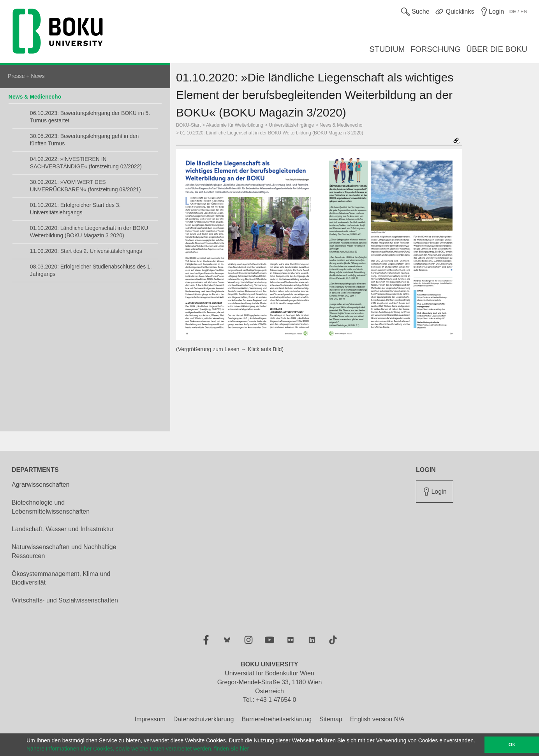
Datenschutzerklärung (204, 719)
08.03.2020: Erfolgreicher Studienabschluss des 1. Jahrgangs (91, 270)
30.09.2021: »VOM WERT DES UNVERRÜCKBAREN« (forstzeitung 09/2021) (85, 186)
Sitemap (331, 719)
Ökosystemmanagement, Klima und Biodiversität (61, 578)
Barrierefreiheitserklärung (277, 719)
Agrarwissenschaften (41, 485)
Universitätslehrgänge (291, 125)
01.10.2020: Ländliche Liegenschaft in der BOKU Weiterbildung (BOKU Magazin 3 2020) (89, 232)
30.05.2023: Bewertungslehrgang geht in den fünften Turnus (84, 140)
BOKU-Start (188, 125)
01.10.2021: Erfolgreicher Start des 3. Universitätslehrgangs (75, 209)
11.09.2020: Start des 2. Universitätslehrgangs (86, 251)
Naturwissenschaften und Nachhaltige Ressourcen (64, 551)
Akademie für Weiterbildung (235, 125)
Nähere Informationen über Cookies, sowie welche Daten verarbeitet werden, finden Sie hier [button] (138, 749)
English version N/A (377, 719)
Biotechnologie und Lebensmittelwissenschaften (51, 507)
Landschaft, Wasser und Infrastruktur (63, 529)
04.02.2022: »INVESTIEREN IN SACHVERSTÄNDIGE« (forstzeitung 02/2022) (86, 163)
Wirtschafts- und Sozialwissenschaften (65, 600)
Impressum (150, 719)
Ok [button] (512, 745)
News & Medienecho (35, 97)
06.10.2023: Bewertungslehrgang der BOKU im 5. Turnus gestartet (90, 117)
